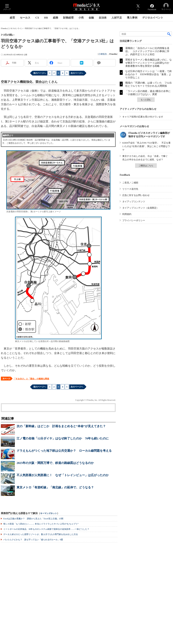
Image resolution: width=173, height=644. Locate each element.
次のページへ (77, 73)
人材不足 (117, 18)
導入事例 (132, 18)
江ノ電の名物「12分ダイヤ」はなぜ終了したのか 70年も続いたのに (63, 438)
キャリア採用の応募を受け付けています (143, 117)
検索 (169, 34)
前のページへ (40, 73)
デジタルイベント (153, 18)
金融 (91, 18)
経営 (12, 18)
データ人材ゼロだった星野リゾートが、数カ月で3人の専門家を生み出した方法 (41, 534)
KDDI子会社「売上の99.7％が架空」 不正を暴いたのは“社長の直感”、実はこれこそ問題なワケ (146, 146)
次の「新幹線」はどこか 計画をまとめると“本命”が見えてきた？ (61, 426)
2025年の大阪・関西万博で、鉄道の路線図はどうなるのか (55, 463)
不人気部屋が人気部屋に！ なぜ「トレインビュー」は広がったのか (63, 475)
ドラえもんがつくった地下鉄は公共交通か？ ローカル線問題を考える (64, 451)
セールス (25, 18)
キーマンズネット (49, 513)
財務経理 (68, 18)
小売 (81, 18)
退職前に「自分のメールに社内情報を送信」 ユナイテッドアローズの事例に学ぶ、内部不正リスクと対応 (147, 51)
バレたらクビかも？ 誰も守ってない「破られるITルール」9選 (33, 540)
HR (46, 18)
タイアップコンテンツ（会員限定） (140, 208)
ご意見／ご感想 (130, 183)
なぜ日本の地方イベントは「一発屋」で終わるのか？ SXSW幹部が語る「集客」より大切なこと (149, 74)
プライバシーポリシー (134, 220)
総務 (56, 18)
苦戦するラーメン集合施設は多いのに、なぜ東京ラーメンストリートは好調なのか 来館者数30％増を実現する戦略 (149, 63)
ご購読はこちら (146, 166)
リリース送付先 (130, 189)
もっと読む (146, 100)
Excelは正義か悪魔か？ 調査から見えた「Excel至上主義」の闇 (33, 519)
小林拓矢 (103, 54)
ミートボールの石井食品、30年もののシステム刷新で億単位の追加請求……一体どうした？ (46, 529)
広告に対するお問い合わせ (136, 195)
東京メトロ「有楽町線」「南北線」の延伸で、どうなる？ (55, 487)
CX (37, 18)
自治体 (103, 18)
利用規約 (127, 214)
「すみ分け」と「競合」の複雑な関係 (31, 379)
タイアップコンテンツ (134, 202)
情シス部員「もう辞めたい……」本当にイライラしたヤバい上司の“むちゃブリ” (41, 524)
